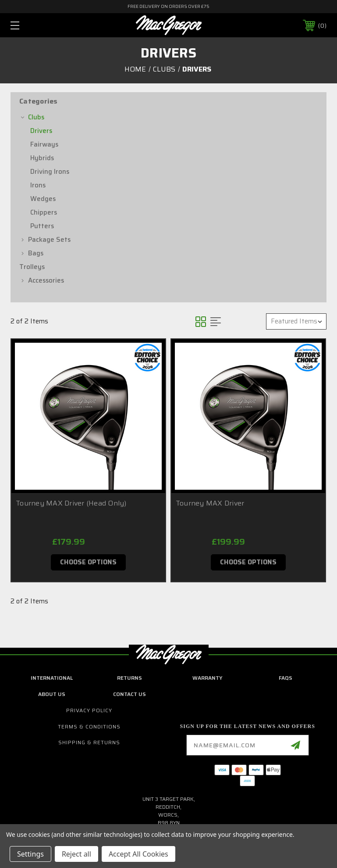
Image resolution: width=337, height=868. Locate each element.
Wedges (43, 199)
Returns (129, 678)
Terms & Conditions (89, 726)
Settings (30, 854)
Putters (42, 226)
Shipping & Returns (89, 742)
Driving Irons (50, 172)
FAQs (286, 678)
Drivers (41, 131)
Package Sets (49, 240)
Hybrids (42, 158)
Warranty (208, 678)
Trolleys (32, 267)
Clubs (36, 117)
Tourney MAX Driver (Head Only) (71, 503)
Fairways (44, 144)
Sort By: (246, 321)
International (52, 678)
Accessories (46, 280)
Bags (36, 253)
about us (52, 694)
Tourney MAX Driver (210, 503)
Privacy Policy (89, 710)
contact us (129, 694)
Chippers (44, 212)
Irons (38, 185)
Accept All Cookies (138, 854)
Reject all (76, 854)
